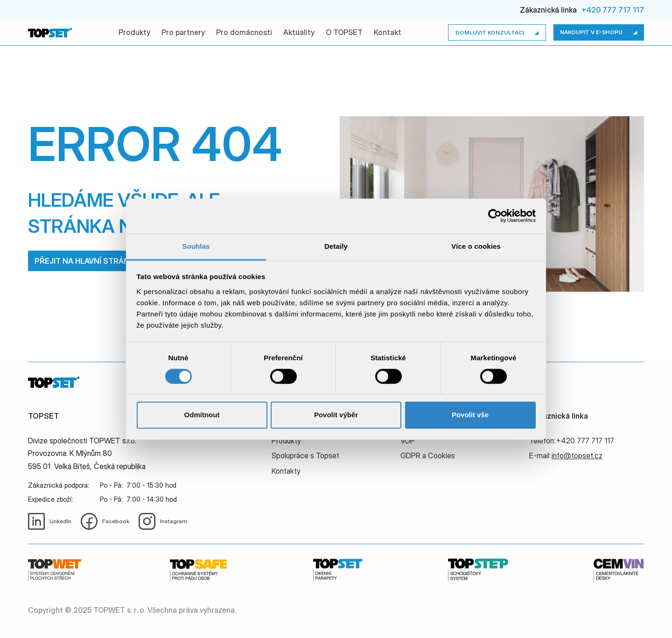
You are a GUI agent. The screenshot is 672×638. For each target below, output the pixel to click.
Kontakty (286, 471)
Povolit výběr (336, 415)
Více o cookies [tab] (476, 246)
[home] (50, 33)
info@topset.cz (577, 456)
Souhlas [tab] (196, 246)
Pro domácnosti (244, 32)
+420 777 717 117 (613, 10)
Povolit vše (470, 415)
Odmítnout (202, 415)
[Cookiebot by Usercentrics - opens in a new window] (495, 216)
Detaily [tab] (336, 246)
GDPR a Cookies (428, 456)
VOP (408, 441)
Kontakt (388, 32)
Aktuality (299, 32)
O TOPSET (344, 32)
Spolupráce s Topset (305, 456)
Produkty (134, 32)
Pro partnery (183, 32)
